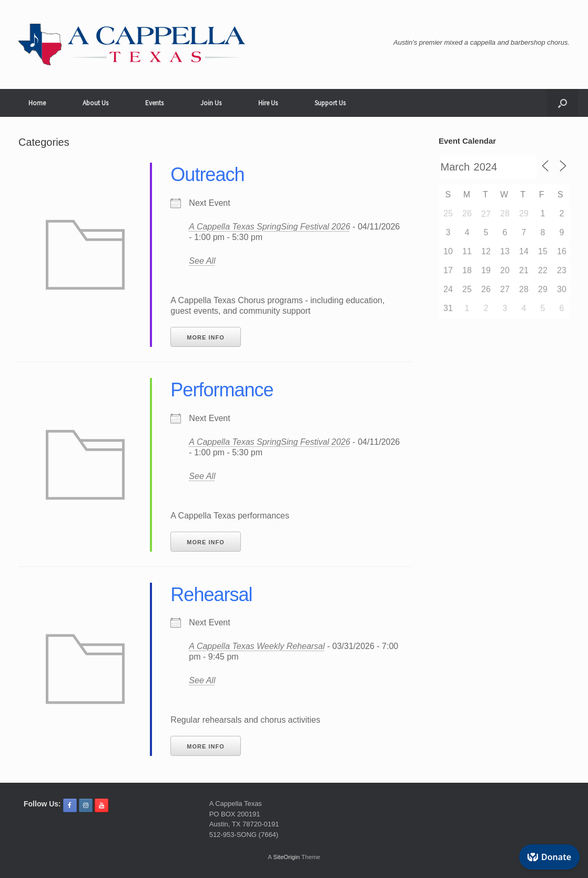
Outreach (207, 174)
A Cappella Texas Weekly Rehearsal (257, 646)
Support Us (330, 103)
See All (202, 261)
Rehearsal (211, 595)
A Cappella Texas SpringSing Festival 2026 (270, 227)
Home (37, 103)
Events (154, 103)
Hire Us (268, 103)
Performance (222, 390)
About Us (95, 103)
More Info (205, 337)
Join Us (211, 103)
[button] (562, 103)
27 (486, 214)
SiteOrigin (286, 857)
